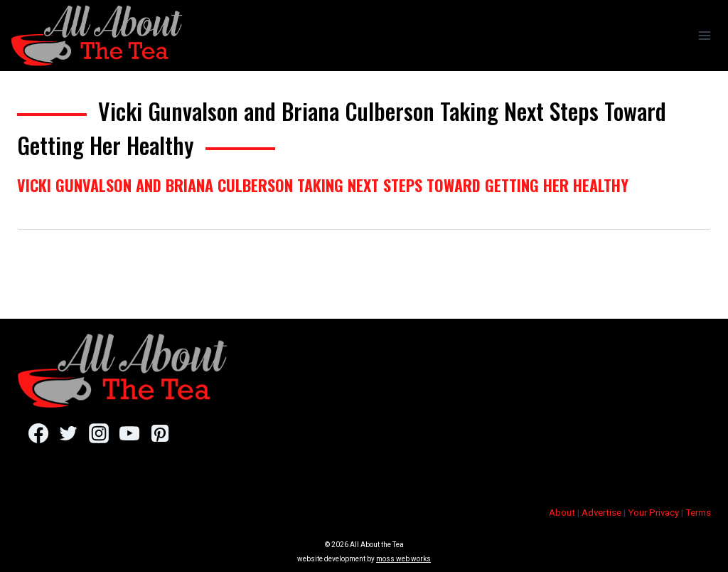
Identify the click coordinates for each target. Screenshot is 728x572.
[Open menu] (704, 35)
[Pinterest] (160, 433)
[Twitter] (69, 433)
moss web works (403, 559)
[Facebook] (38, 433)
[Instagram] (98, 433)
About (562, 513)
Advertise (601, 513)
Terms (698, 513)
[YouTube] (129, 433)
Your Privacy (653, 513)
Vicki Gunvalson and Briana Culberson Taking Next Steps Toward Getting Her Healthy (323, 185)
